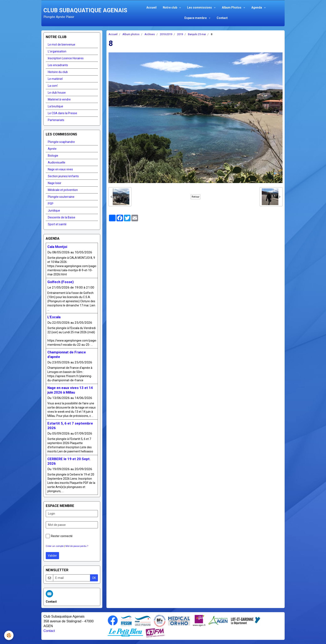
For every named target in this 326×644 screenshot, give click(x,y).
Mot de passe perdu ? (77, 546)
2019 (180, 34)
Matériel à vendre (59, 99)
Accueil (151, 7)
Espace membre (196, 18)
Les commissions (200, 7)
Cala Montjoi (57, 247)
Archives (150, 34)
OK (94, 578)
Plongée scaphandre (61, 142)
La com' (53, 86)
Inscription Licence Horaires (66, 58)
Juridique (54, 211)
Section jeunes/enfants (63, 176)
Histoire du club (58, 72)
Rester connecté (59, 536)
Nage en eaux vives (60, 169)
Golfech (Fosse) (61, 282)
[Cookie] (9, 635)
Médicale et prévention (63, 190)
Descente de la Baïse (62, 217)
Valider (52, 556)
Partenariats (56, 120)
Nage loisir (55, 183)
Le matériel (55, 79)
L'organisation (57, 51)
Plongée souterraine (61, 197)
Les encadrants (58, 65)
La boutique (56, 106)
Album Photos (232, 7)
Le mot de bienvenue (62, 45)
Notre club (170, 7)
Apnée (52, 149)
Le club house (57, 93)
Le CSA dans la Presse (62, 113)
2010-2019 (166, 34)
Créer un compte (55, 546)
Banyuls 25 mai (197, 34)
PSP (51, 204)
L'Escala (54, 317)
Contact (222, 18)
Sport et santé (57, 224)
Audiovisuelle (57, 162)
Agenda (257, 7)
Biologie (53, 156)
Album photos (131, 34)
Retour (196, 197)
